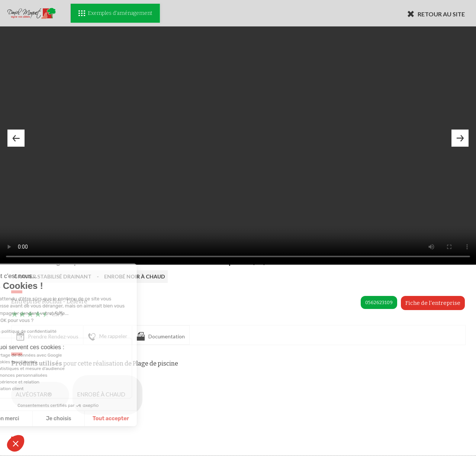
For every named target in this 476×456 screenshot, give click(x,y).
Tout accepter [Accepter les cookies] (68, 419)
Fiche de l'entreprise (433, 303)
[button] (16, 443)
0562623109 (379, 302)
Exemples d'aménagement (115, 13)
